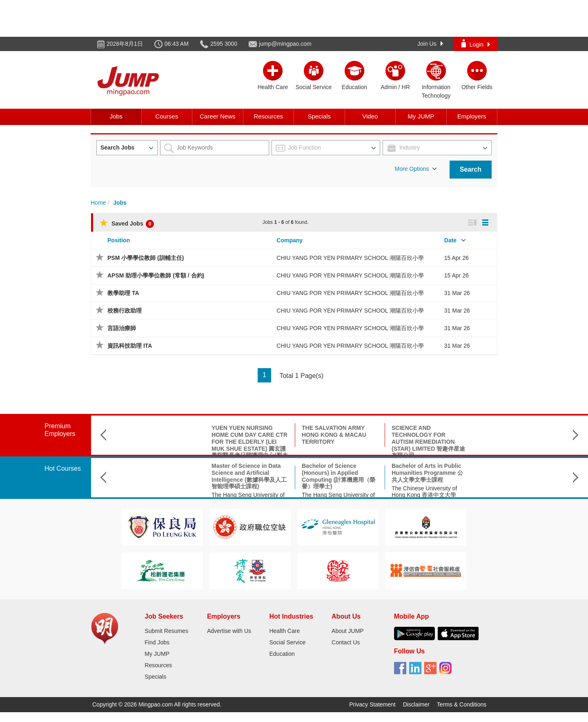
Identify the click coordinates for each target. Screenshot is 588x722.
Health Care (284, 631)
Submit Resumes (166, 631)
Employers (472, 116)
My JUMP (421, 116)
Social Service (287, 642)
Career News (218, 116)
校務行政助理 (125, 311)
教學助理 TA (123, 293)
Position (119, 240)
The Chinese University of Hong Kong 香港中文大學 (334, 492)
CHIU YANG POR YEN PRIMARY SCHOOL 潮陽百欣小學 (350, 258)
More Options (416, 169)
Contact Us (346, 642)
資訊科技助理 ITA (130, 346)
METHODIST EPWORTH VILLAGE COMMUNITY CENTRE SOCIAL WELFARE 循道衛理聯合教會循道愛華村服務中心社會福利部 (519, 441)
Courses (167, 116)
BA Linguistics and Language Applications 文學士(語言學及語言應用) (519, 473)
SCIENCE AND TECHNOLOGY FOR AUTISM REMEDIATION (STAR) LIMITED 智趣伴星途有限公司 (339, 441)
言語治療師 (122, 328)
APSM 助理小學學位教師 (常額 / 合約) (156, 275)
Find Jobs (157, 642)
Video (370, 116)
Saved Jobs (127, 224)
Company (290, 240)
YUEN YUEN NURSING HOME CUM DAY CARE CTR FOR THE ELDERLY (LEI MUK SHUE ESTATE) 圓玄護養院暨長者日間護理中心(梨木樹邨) (160, 445)
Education (282, 654)
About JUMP (348, 631)
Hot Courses (63, 468)
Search (471, 169)
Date (450, 240)
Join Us (430, 44)
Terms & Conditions (462, 704)
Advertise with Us (229, 631)
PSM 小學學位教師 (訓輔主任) (146, 258)
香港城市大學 (409, 474)
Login (476, 44)
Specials (319, 116)
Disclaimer (416, 704)
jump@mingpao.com (285, 44)
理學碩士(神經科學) (416, 466)
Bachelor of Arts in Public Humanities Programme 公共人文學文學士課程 (337, 473)
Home (98, 203)
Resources (268, 116)
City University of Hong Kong (518, 488)
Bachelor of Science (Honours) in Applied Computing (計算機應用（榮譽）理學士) (249, 476)
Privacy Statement (372, 704)
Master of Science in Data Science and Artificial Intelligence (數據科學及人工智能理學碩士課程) (159, 476)
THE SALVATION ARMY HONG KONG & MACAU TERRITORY (244, 435)
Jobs (116, 116)
